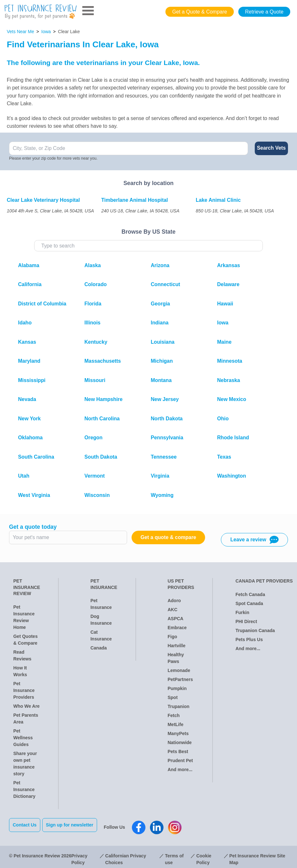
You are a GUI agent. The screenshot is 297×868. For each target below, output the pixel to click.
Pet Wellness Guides (23, 738)
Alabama (29, 265)
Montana (161, 380)
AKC (173, 610)
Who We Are (26, 706)
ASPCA (176, 619)
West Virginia (34, 495)
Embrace (177, 628)
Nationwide (180, 742)
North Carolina (102, 419)
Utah (24, 476)
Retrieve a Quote (264, 12)
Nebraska (228, 380)
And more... (180, 770)
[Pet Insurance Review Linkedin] (162, 825)
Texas (224, 457)
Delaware (228, 284)
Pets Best (178, 751)
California (30, 284)
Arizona (160, 265)
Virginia (160, 476)
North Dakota (167, 419)
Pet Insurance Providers (24, 690)
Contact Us (25, 825)
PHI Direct (246, 621)
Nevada (27, 399)
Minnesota (230, 361)
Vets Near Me (20, 32)
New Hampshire (104, 399)
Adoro (174, 601)
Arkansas (228, 265)
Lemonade (179, 670)
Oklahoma (30, 438)
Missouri (95, 380)
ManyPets (178, 733)
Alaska (93, 265)
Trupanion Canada (255, 630)
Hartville (177, 646)
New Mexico (232, 399)
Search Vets (271, 148)
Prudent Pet (180, 761)
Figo (173, 637)
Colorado (96, 284)
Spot (173, 697)
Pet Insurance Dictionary (24, 789)
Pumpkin (177, 688)
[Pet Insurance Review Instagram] (180, 825)
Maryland (29, 361)
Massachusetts (103, 361)
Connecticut (166, 284)
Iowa (46, 32)
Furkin (242, 612)
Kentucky (96, 342)
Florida (93, 304)
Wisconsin (97, 495)
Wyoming (162, 495)
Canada (99, 648)
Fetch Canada (250, 594)
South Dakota (101, 457)
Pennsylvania (167, 438)
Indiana (160, 323)
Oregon (94, 438)
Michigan (162, 361)
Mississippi (32, 380)
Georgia (161, 304)
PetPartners (180, 679)
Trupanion (179, 706)
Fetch (174, 715)
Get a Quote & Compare (200, 12)
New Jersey (165, 399)
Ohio (223, 419)
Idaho (25, 323)
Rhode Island (233, 438)
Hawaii (225, 304)
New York (29, 419)
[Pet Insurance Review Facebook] (144, 825)
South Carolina (36, 457)
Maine (224, 342)
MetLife (176, 724)
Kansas (27, 342)
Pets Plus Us (249, 639)
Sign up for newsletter (74, 825)
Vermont (95, 476)
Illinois (93, 323)
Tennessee (164, 457)
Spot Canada (249, 603)
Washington (232, 476)
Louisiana (163, 342)
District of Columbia (42, 304)
